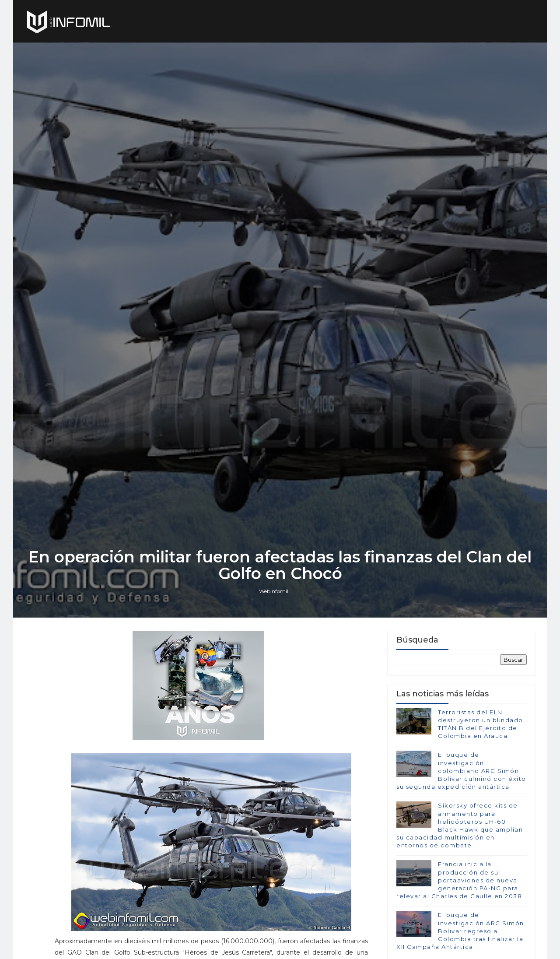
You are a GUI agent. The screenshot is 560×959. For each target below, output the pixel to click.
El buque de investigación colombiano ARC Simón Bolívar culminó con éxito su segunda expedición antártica (461, 771)
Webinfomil (274, 591)
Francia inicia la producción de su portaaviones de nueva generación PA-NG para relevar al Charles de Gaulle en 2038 (459, 880)
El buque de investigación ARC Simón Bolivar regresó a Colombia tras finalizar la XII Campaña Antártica (460, 931)
